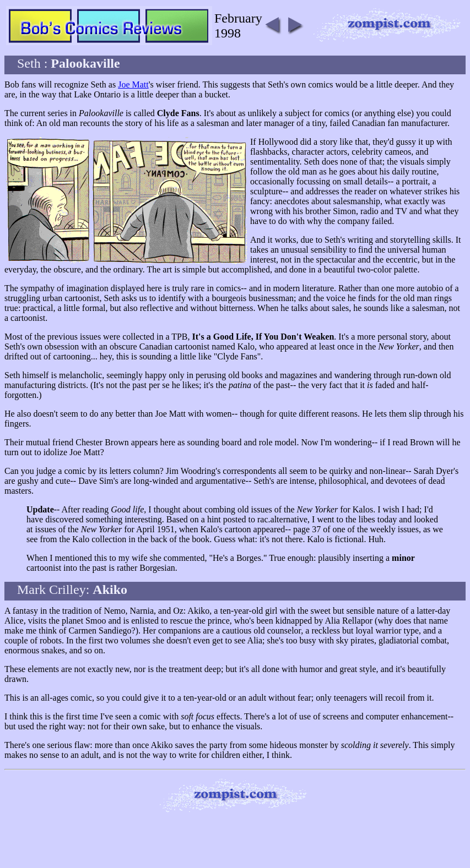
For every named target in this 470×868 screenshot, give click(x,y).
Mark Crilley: (72, 589)
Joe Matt (133, 84)
